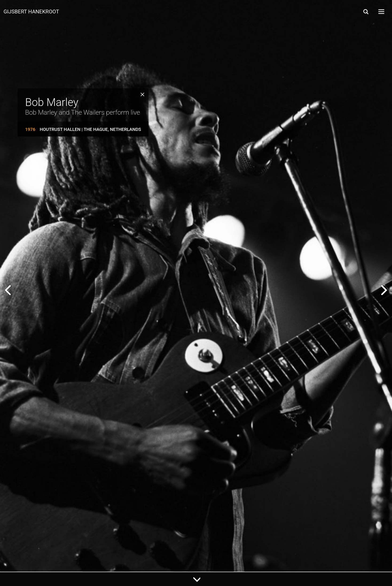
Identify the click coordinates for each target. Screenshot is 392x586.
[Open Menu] (381, 12)
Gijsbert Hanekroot (31, 11)
